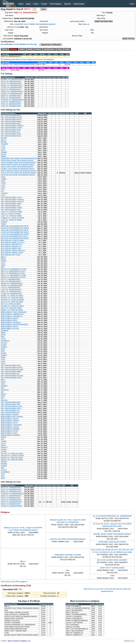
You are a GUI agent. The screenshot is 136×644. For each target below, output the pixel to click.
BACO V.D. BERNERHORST (11, 490)
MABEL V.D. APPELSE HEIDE (12, 296)
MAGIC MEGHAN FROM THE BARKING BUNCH (19, 171)
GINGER (4, 222)
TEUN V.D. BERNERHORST (11, 104)
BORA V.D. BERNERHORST (11, 492)
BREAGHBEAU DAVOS (10, 419)
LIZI (2, 191)
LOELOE (4, 193)
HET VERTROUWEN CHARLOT (13, 202)
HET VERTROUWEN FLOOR (12, 406)
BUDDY (4, 261)
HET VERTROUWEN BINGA (11, 122)
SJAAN (4, 470)
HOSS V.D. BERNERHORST (11, 90)
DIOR (3, 349)
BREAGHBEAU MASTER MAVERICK (15, 324)
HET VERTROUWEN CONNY (12, 128)
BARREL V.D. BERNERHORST (12, 79)
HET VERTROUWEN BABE (11, 115)
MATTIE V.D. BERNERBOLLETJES (14, 269)
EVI (2, 392)
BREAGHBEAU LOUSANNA (11, 425)
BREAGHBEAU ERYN (9, 320)
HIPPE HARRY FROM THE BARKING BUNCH (18, 165)
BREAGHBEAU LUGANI (10, 427)
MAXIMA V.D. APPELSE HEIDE (12, 306)
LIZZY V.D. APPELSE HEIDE (11, 216)
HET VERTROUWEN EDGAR (12, 368)
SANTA (4, 154)
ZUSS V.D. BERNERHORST (11, 106)
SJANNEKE (5, 472)
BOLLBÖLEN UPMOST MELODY (13, 251)
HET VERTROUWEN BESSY (11, 120)
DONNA (4, 355)
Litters (36, 4)
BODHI (4, 437)
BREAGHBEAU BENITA (10, 318)
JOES (3, 265)
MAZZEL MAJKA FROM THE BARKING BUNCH (112, 534)
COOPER (4, 144)
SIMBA (4, 156)
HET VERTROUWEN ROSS (11, 136)
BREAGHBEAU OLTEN (10, 431)
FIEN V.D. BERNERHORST (11, 498)
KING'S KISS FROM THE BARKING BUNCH (17, 167)
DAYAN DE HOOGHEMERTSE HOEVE (15, 228)
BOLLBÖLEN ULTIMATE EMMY (13, 240)
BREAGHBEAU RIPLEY (10, 327)
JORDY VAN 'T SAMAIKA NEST (112, 568)
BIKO (3, 380)
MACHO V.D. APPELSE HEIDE (12, 298)
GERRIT (4, 462)
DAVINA (4, 347)
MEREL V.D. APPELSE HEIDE (12, 310)
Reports (68, 4)
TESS (3, 363)
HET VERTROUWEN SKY (10, 413)
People (44, 4)
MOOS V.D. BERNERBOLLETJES (13, 277)
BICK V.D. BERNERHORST (11, 281)
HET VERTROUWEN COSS (11, 210)
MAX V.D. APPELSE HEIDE (11, 304)
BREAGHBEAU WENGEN (10, 435)
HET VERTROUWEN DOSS (11, 130)
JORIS (3, 183)
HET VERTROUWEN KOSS (11, 134)
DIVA (3, 351)
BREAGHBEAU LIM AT (10, 423)
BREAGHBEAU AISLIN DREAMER (14, 312)
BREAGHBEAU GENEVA (10, 421)
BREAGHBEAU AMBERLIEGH (12, 314)
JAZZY (4, 443)
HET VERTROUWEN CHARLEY (13, 199)
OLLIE (3, 339)
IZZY (3, 439)
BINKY (4, 259)
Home (21, 4)
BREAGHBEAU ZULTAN (10, 329)
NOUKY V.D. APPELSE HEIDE (12, 460)
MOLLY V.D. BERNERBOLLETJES (14, 275)
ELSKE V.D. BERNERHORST (12, 88)
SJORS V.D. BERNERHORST (12, 294)
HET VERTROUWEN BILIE (11, 402)
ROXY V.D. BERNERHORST (11, 292)
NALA (3, 150)
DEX (3, 388)
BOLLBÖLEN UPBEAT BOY (11, 249)
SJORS (4, 452)
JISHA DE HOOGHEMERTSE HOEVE (15, 230)
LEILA (3, 187)
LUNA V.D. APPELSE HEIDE (11, 220)
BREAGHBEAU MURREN (10, 429)
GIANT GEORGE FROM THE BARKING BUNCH (18, 163)
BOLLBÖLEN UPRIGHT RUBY (12, 253)
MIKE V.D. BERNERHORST (11, 504)
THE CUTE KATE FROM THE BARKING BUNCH (19, 173)
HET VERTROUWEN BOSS (11, 124)
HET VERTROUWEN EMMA (11, 372)
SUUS (3, 361)
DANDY (4, 345)
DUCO (3, 382)
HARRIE (4, 464)
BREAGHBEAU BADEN (10, 415)
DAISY (4, 335)
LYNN (112, 576)
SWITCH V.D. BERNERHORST (12, 92)
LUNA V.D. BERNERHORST (11, 290)
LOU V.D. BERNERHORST (11, 288)
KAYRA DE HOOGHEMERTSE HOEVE (15, 232)
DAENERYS (5, 341)
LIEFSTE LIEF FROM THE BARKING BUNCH (68, 539)
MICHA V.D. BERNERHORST (12, 502)
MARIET (4, 466)
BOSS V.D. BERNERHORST (11, 81)
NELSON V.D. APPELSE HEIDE (13, 456)
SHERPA (4, 386)
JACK (3, 177)
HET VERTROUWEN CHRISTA (12, 126)
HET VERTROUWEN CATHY (11, 197)
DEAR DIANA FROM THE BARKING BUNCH (17, 161)
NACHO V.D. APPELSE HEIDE (12, 454)
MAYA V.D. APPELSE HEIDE (11, 308)
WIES (3, 478)
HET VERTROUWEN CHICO (11, 204)
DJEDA (4, 353)
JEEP (3, 181)
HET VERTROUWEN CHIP (11, 206)
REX (3, 267)
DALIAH (4, 343)
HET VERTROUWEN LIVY (11, 411)
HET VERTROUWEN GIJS (11, 132)
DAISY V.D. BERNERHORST (11, 83)
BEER (3, 333)
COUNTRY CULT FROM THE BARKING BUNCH (35, 24)
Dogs (28, 4)
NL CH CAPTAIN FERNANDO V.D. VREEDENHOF (112, 516)
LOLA (3, 195)
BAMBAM (5, 331)
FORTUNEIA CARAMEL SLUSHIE (68, 555)
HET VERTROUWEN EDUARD (12, 370)
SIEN (3, 396)
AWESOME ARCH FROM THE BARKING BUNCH (19, 158)
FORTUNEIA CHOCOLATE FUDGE (112, 542)
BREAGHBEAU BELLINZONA (12, 417)
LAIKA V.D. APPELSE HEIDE (12, 212)
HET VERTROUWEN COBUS (12, 208)
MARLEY (4, 447)
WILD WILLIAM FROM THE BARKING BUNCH (18, 175)
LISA (3, 189)
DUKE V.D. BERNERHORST (11, 496)
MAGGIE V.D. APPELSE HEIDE (12, 300)
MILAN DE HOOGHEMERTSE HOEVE (15, 238)
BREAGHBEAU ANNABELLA (12, 316)
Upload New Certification (51, 45)
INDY (3, 337)
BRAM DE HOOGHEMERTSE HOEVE (15, 226)
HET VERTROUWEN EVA (10, 374)
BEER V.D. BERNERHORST (11, 96)
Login (132, 4)
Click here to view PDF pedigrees (14, 582)
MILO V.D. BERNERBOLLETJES (13, 273)
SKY (3, 398)
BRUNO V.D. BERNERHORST (12, 283)
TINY (3, 476)
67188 (17, 27)
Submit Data (79, 4)
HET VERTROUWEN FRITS (11, 408)
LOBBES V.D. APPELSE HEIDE (13, 218)
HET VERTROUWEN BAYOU (12, 117)
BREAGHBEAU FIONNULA (11, 322)
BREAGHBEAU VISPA (9, 433)
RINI (3, 468)
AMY (68, 570)
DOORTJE (5, 390)
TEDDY (4, 224)
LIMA (3, 384)
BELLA (86, 24)
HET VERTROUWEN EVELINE (12, 376)
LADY (3, 146)
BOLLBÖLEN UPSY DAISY (11, 255)
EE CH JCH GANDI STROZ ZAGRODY (112, 560)
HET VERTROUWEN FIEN (11, 404)
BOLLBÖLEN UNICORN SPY (12, 245)
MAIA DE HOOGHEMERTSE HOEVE (14, 236)
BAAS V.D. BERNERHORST (11, 488)
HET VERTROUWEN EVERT (11, 378)
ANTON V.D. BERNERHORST (12, 94)
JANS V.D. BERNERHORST (11, 102)
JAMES (4, 179)
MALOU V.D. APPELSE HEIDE (12, 302)
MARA (3, 445)
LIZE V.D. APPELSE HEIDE (11, 214)
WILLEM (4, 400)
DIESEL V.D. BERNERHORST (12, 86)
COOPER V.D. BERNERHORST (12, 100)
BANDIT (4, 138)
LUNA (3, 148)
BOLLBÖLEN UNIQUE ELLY (11, 247)
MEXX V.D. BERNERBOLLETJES (13, 271)
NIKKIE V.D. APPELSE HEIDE (12, 458)
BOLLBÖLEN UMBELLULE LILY (13, 242)
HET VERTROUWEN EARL (11, 365)
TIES (3, 474)
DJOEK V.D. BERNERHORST (12, 286)
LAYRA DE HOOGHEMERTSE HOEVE (15, 234)
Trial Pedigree (56, 4)
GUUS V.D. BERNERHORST (11, 500)
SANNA (4, 449)
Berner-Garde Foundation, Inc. (19, 641)
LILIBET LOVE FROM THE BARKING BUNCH (18, 169)
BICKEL (4, 142)
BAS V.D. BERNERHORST (11, 279)
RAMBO (4, 152)
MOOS (4, 394)
